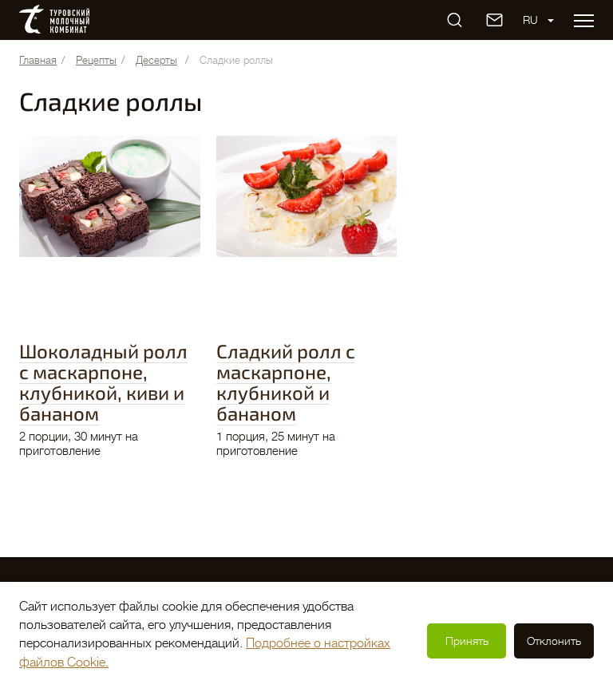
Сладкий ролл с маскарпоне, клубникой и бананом (286, 382)
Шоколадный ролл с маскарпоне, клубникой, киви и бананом (103, 382)
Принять (467, 641)
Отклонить (554, 641)
